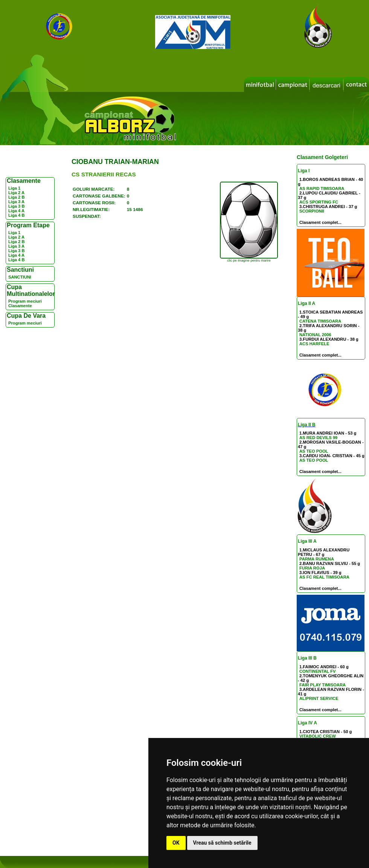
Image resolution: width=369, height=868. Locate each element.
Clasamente (20, 306)
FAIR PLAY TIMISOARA (322, 685)
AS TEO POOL (314, 451)
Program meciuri (25, 301)
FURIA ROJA (312, 568)
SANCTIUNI (20, 277)
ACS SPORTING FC (319, 202)
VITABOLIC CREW (318, 736)
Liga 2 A (16, 193)
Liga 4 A (16, 211)
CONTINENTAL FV (318, 671)
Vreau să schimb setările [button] (222, 843)
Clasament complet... (320, 222)
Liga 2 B (17, 197)
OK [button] (176, 843)
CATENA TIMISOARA (320, 321)
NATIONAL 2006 (315, 335)
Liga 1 (14, 188)
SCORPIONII (312, 211)
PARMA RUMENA (317, 559)
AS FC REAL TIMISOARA (324, 577)
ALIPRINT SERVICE (319, 698)
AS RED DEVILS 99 (318, 438)
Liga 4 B (17, 215)
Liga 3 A (16, 202)
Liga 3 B (17, 206)
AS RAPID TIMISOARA (322, 188)
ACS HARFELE (314, 344)
